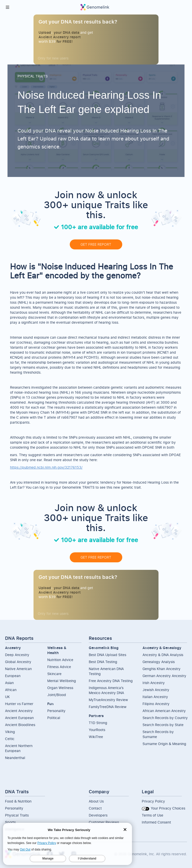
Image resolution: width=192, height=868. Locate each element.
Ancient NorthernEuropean (19, 748)
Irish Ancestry (154, 683)
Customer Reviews (104, 822)
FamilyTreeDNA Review (108, 707)
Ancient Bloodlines (20, 725)
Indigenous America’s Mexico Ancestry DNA (106, 690)
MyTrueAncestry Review (108, 700)
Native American (18, 669)
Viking (10, 732)
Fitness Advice (59, 667)
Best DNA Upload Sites (107, 655)
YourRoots (97, 730)
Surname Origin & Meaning (164, 744)
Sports (10, 822)
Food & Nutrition (18, 801)
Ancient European (19, 718)
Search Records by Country (165, 718)
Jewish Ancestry (156, 690)
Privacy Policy (153, 801)
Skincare (54, 674)
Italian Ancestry (155, 697)
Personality (56, 711)
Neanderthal (15, 758)
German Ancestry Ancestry (164, 676)
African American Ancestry (164, 711)
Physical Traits (17, 815)
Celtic (10, 739)
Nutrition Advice (60, 660)
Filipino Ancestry (156, 704)
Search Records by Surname (158, 734)
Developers (98, 815)
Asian (9, 683)
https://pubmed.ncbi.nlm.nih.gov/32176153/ (46, 467)
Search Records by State (163, 725)
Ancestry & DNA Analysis (163, 655)
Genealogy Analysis (159, 662)
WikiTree (96, 737)
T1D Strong (98, 723)
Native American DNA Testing (106, 671)
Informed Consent (156, 822)
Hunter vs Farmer (19, 704)
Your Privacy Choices (163, 808)
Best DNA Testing (103, 662)
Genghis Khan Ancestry (161, 669)
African (11, 690)
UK (7, 697)
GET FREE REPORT (96, 244)
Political (54, 718)
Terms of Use (152, 815)
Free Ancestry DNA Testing (111, 681)
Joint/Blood (57, 695)
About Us (96, 801)
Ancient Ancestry (19, 711)
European (13, 676)
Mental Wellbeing (62, 681)
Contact (95, 808)
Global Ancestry (18, 662)
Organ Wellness (60, 688)
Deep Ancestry (17, 655)
